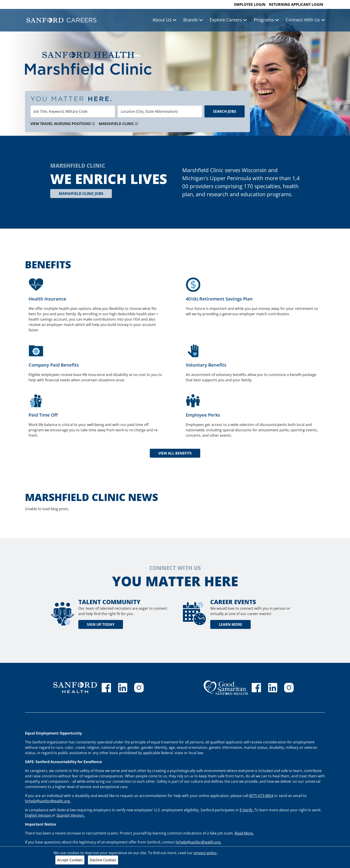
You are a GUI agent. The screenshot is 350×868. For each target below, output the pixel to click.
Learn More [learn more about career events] (230, 624)
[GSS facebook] (256, 688)
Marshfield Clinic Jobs (81, 194)
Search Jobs (225, 111)
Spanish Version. (71, 815)
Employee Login (250, 4)
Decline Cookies (103, 860)
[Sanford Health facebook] (106, 688)
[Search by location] (160, 111)
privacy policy (206, 853)
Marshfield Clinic (118, 124)
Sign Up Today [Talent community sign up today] (101, 624)
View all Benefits (175, 453)
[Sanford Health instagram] (139, 688)
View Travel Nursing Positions (63, 124)
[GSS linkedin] (273, 688)
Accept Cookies (70, 860)
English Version (38, 815)
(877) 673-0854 (261, 796)
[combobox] (73, 111)
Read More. (244, 833)
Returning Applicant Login (296, 4)
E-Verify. (247, 810)
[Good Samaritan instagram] (289, 688)
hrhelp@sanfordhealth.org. (48, 801)
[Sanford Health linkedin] (123, 688)
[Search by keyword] (73, 111)
